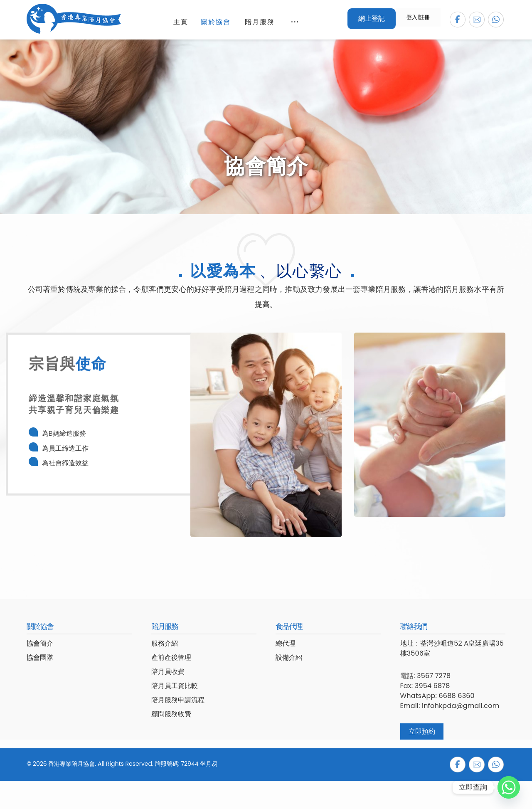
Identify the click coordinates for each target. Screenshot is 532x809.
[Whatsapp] (509, 787)
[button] (458, 20)
